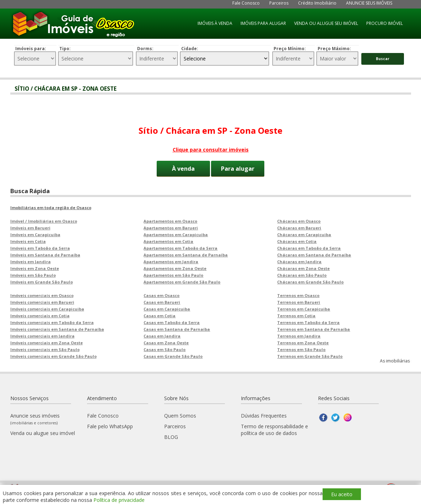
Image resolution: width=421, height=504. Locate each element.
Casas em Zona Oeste (166, 343)
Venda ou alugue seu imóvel (43, 433)
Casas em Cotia (160, 316)
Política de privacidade (119, 500)
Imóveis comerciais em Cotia (40, 316)
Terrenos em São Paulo (301, 349)
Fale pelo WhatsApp (110, 426)
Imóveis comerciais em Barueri (42, 302)
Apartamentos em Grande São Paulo (182, 282)
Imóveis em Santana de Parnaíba (45, 255)
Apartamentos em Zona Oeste (175, 268)
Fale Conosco (246, 3)
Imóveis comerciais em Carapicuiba (47, 309)
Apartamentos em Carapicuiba (176, 235)
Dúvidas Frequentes (264, 416)
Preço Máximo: (334, 49)
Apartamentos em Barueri (171, 228)
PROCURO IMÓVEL (385, 23)
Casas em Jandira (162, 336)
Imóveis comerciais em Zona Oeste (47, 343)
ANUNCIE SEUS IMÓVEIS (369, 3)
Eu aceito (342, 494)
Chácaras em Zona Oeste (303, 268)
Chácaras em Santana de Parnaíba (314, 255)
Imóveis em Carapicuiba (35, 235)
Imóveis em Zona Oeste (35, 268)
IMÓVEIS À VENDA (215, 23)
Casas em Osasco (161, 295)
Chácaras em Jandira (299, 262)
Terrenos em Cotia (296, 316)
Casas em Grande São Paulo (173, 356)
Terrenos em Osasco (298, 295)
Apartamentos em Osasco (170, 221)
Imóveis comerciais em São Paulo (45, 349)
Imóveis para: (31, 49)
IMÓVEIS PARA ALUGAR (263, 23)
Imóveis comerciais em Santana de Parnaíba (57, 329)
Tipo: (65, 49)
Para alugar (238, 169)
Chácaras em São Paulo (302, 275)
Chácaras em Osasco (299, 221)
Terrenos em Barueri (299, 302)
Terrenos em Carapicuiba (304, 309)
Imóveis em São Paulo (33, 275)
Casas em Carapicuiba (167, 309)
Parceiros (279, 3)
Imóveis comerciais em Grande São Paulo (53, 356)
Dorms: (145, 49)
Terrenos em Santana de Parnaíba (314, 329)
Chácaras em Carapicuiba (304, 235)
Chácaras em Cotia (297, 241)
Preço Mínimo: (290, 49)
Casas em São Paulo (164, 349)
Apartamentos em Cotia (168, 241)
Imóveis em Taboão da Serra (40, 248)
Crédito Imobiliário (317, 3)
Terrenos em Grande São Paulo (310, 356)
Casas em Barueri (162, 302)
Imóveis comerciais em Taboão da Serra (52, 322)
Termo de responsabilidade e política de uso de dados (274, 430)
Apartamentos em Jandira (171, 262)
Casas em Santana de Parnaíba (177, 329)
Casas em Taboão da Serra (172, 322)
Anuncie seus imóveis (35, 419)
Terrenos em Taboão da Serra (308, 322)
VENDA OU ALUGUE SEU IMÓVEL (326, 23)
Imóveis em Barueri (30, 228)
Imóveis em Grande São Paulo (42, 282)
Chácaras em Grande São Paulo (310, 282)
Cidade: (190, 49)
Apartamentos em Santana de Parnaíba (186, 255)
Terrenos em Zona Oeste (303, 343)
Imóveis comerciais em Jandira (42, 336)
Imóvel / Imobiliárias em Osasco (44, 221)
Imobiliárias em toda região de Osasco (51, 208)
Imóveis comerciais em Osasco (42, 295)
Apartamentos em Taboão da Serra (180, 248)
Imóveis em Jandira (31, 262)
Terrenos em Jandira (299, 336)
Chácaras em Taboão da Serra (309, 248)
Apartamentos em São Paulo (173, 275)
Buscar (383, 59)
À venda (183, 169)
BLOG (171, 437)
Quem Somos (180, 416)
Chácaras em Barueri (299, 228)
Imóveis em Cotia (28, 241)
